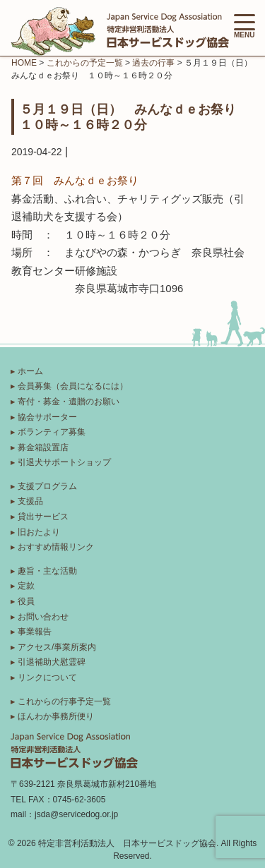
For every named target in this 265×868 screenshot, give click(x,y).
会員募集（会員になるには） (73, 386)
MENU (245, 26)
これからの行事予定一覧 (64, 701)
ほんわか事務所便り (56, 716)
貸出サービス (43, 517)
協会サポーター (47, 417)
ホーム (30, 371)
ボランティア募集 (52, 432)
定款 (26, 586)
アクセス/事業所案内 (57, 647)
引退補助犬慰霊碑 (52, 662)
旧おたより (39, 532)
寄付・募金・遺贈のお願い (69, 402)
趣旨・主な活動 (47, 571)
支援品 (30, 501)
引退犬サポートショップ (64, 462)
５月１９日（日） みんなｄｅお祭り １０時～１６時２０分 (134, 116)
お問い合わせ (43, 617)
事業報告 (35, 632)
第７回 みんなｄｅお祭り (75, 180)
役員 (26, 601)
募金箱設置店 (43, 447)
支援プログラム (47, 486)
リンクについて (47, 677)
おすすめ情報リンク (56, 547)
